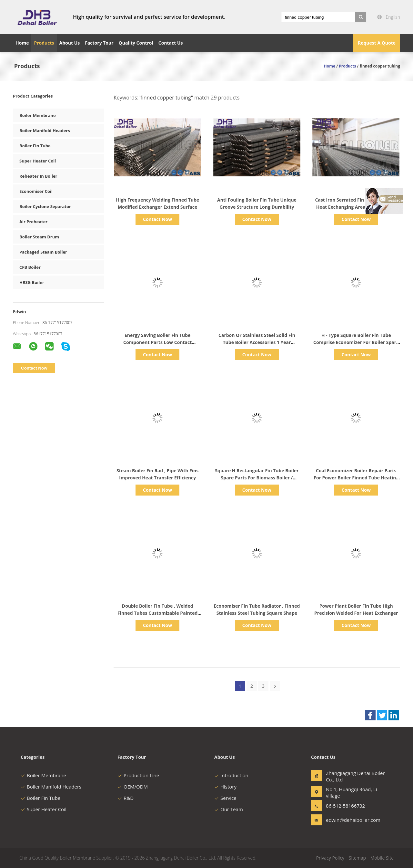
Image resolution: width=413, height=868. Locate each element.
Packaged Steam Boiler (43, 252)
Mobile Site (382, 858)
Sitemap (357, 858)
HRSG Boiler (32, 282)
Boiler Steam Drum (39, 237)
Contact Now (157, 219)
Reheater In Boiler (38, 176)
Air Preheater (33, 222)
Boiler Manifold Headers (45, 131)
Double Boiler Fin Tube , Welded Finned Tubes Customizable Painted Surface (157, 613)
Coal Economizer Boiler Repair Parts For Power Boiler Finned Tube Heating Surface (356, 478)
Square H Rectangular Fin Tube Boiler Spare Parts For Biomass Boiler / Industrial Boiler (257, 478)
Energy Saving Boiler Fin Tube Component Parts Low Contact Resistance (157, 342)
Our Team (229, 809)
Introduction (231, 775)
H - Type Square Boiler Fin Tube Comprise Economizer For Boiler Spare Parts (356, 342)
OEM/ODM (133, 787)
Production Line (138, 775)
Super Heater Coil (38, 161)
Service (225, 798)
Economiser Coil (36, 191)
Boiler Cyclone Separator (45, 206)
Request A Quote (377, 43)
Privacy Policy (330, 858)
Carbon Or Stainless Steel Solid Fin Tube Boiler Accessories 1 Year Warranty (257, 342)
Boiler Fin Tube (35, 146)
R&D (126, 798)
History (225, 787)
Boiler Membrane (38, 115)
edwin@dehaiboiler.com (346, 820)
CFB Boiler (30, 267)
